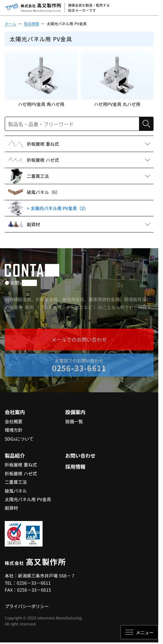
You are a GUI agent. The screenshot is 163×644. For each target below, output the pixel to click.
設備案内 (75, 412)
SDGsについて (19, 439)
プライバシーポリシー (27, 606)
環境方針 (14, 430)
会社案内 (15, 412)
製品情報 (32, 23)
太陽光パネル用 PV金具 (28, 499)
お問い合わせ (80, 455)
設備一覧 (74, 421)
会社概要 (14, 421)
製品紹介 (15, 455)
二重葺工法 (16, 482)
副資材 (11, 508)
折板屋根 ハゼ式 (21, 473)
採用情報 (75, 466)
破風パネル (16, 491)
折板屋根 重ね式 (21, 465)
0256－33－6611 (34, 583)
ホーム (10, 23)
